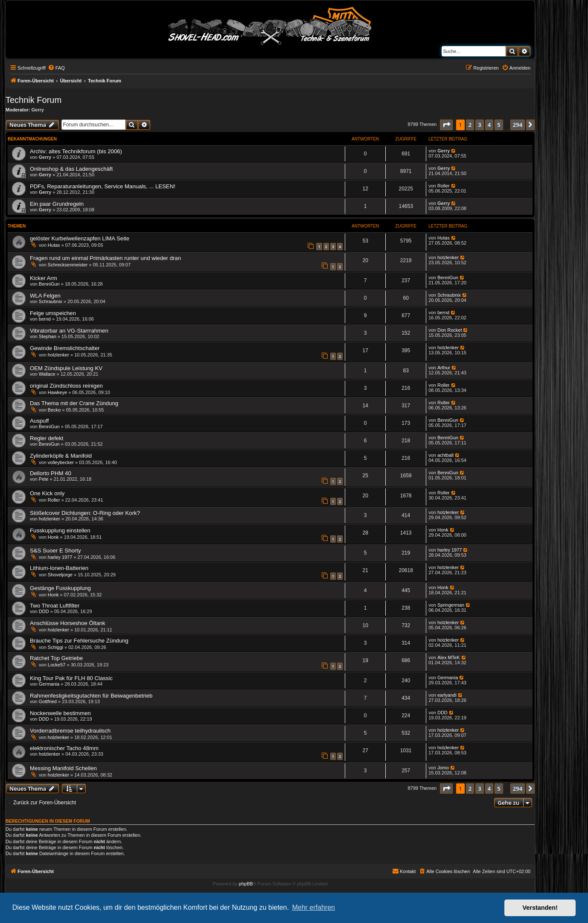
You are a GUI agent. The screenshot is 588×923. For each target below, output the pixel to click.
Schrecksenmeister (68, 265)
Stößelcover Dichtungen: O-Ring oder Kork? (85, 513)
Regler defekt (47, 438)
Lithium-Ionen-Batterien (59, 568)
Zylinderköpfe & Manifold (61, 456)
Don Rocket (450, 330)
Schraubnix (51, 301)
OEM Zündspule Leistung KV (66, 368)
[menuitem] (56, 68)
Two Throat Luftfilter (55, 606)
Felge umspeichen (53, 313)
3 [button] (479, 125)
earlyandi (447, 695)
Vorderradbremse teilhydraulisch (70, 731)
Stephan (48, 336)
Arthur (444, 368)
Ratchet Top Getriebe (56, 658)
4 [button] (489, 125)
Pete (44, 479)
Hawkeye (57, 392)
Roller (444, 186)
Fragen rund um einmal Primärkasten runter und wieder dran (105, 258)
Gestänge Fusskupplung (60, 588)
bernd (45, 319)
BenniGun (49, 284)
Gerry (38, 110)
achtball (445, 455)
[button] (446, 125)
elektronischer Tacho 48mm (64, 748)
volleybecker (61, 462)
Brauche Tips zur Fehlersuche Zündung (79, 641)
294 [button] (518, 125)
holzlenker (448, 257)
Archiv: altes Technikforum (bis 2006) (76, 151)
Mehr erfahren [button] (313, 907)
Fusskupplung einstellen (60, 530)
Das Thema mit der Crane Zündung (74, 403)
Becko (54, 410)
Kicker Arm (44, 278)
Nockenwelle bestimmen (60, 713)
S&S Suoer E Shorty (55, 551)
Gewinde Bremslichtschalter (65, 348)
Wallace (47, 374)
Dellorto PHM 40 (51, 473)
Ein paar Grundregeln (57, 204)
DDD (44, 611)
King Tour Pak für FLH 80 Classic (71, 678)
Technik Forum (33, 100)
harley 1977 (60, 557)
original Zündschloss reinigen (66, 386)
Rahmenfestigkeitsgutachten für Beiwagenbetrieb (91, 696)
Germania (49, 684)
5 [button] (499, 125)
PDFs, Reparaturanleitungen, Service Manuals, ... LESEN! (103, 186)
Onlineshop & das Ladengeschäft (71, 169)
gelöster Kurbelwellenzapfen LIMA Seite (80, 238)
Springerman (451, 605)
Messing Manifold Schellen (63, 768)
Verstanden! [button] (540, 908)
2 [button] (470, 125)
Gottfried (48, 701)
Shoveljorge (60, 575)
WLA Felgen (45, 296)
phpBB (246, 884)
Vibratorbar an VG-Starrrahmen (69, 331)
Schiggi (55, 647)
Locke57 (57, 665)
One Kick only (47, 493)
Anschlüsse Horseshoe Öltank (68, 623)
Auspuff (39, 421)
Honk (53, 537)
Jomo (443, 768)
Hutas (54, 245)
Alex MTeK (449, 657)
